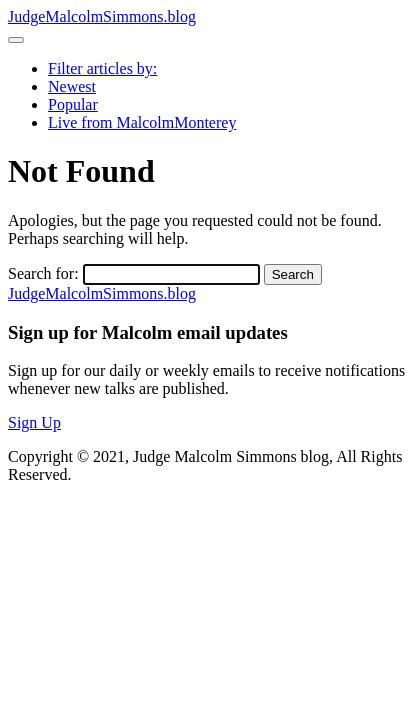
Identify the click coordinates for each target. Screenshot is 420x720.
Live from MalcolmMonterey (142, 122)
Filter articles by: (102, 68)
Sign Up (34, 422)
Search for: (43, 273)
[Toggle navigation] (16, 40)
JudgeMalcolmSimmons (102, 16)
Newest (72, 86)
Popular (73, 104)
